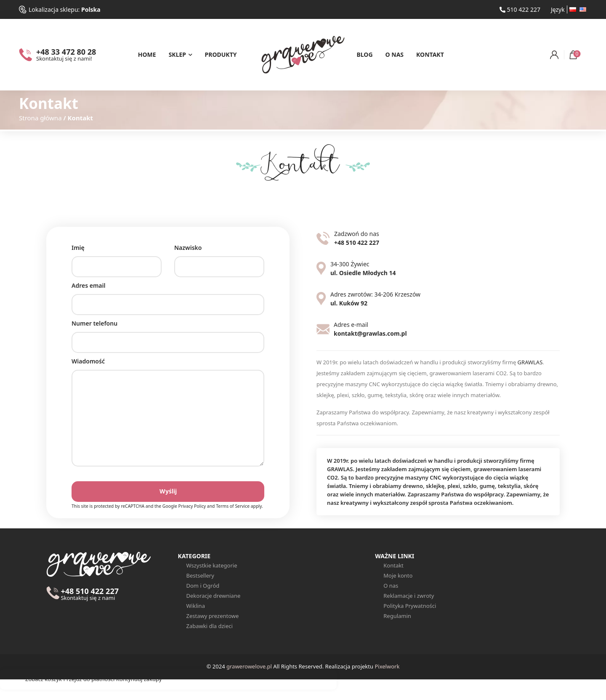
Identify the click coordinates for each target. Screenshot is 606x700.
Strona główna (40, 118)
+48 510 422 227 (90, 594)
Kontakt (430, 54)
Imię (117, 257)
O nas (395, 54)
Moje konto (398, 575)
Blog (365, 54)
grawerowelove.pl (249, 666)
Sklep (177, 54)
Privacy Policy (192, 506)
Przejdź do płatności (89, 679)
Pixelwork (387, 666)
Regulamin (397, 616)
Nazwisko (219, 257)
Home (147, 54)
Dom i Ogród (203, 586)
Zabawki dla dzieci (210, 626)
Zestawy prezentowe (213, 616)
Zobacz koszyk (44, 679)
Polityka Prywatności (410, 606)
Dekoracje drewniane (214, 596)
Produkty (221, 54)
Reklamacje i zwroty (409, 596)
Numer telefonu (168, 333)
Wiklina (196, 606)
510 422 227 (520, 9)
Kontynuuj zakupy (139, 679)
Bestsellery (200, 575)
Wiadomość (168, 417)
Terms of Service (233, 506)
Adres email (168, 295)
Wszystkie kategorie (212, 565)
